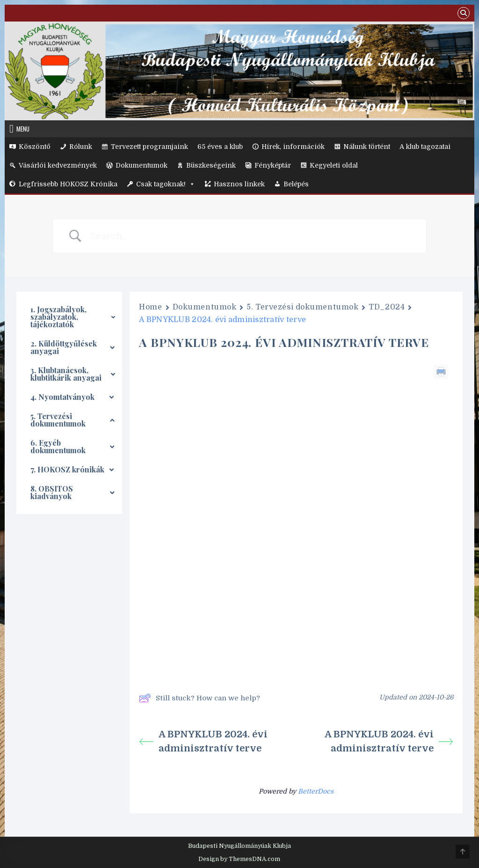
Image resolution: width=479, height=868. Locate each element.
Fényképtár (273, 165)
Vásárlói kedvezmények (58, 165)
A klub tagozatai (425, 147)
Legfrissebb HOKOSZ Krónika (68, 184)
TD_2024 (387, 307)
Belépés (296, 184)
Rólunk (81, 147)
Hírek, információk (293, 147)
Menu (23, 129)
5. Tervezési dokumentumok (302, 307)
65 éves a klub (220, 147)
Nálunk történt (367, 147)
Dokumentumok (142, 165)
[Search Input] (251, 236)
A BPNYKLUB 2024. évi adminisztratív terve (203, 741)
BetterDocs (316, 791)
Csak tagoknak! (166, 184)
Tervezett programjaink (149, 147)
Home (150, 307)
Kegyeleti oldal (334, 165)
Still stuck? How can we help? (200, 698)
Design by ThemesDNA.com (239, 859)
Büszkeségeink (211, 165)
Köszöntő (35, 147)
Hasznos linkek (239, 184)
